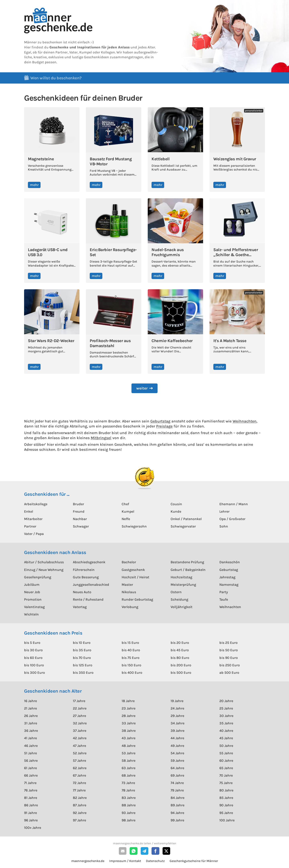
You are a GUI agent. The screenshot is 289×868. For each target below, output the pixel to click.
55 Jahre (226, 753)
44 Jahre (177, 738)
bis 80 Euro (180, 658)
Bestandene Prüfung (187, 562)
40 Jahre (226, 731)
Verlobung (130, 607)
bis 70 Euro (82, 658)
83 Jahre (129, 798)
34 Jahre (178, 723)
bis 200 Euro (181, 665)
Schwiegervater (183, 526)
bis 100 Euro (34, 665)
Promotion (33, 599)
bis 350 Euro (83, 673)
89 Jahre (178, 805)
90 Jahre (226, 805)
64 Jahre (177, 768)
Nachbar (80, 519)
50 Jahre (226, 746)
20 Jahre (226, 701)
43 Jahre (129, 738)
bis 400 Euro (132, 673)
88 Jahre (129, 805)
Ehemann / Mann (234, 504)
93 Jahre (129, 813)
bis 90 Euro (229, 658)
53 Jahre (129, 753)
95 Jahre (226, 813)
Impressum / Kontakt (125, 861)
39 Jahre (178, 731)
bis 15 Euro (130, 643)
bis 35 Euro (82, 650)
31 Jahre (31, 723)
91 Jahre (31, 813)
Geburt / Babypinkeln (188, 570)
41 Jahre (31, 738)
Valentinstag (34, 607)
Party (224, 592)
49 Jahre (177, 746)
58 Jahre (129, 761)
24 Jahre (177, 708)
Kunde (176, 511)
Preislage (164, 426)
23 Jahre (129, 708)
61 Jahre (31, 768)
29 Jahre (177, 716)
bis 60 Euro (33, 658)
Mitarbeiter (33, 519)
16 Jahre (31, 701)
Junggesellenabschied (91, 585)
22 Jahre (80, 708)
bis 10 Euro (82, 643)
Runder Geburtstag (137, 599)
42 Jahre (80, 738)
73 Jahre (128, 783)
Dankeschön (230, 562)
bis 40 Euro (131, 650)
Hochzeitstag (181, 577)
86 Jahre (31, 805)
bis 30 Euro (33, 650)
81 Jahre (31, 798)
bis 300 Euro (35, 673)
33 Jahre (129, 723)
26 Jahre (31, 716)
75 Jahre (226, 783)
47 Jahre (79, 746)
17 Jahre (79, 701)
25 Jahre (226, 708)
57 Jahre (79, 761)
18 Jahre (128, 701)
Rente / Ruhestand (88, 599)
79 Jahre (177, 790)
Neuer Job (32, 592)
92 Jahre (80, 813)
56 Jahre (31, 761)
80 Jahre (226, 790)
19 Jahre (177, 701)
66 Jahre (31, 775)
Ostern (176, 592)
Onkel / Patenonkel (186, 519)
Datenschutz (155, 861)
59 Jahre (177, 761)
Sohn (224, 526)
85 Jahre (226, 798)
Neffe (126, 519)
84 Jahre (178, 798)
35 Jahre (226, 723)
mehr (34, 185)
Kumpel (128, 511)
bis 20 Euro (180, 643)
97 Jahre (79, 820)
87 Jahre (80, 805)
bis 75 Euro (131, 658)
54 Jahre (177, 753)
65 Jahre (226, 768)
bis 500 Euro (181, 673)
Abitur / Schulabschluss (44, 562)
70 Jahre (226, 775)
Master (127, 585)
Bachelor (129, 562)
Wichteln (31, 614)
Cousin (176, 504)
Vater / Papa (34, 534)
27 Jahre (79, 716)
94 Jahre (177, 813)
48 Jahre (129, 746)
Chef (125, 504)
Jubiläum (32, 585)
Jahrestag (227, 577)
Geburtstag (160, 421)
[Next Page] (144, 388)
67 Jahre (79, 775)
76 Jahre (31, 790)
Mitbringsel (101, 438)
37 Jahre (80, 731)
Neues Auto (82, 592)
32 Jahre (80, 723)
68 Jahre (129, 775)
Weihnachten (245, 421)
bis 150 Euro (131, 665)
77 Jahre (79, 790)
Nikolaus (129, 592)
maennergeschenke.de (88, 861)
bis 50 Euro (229, 650)
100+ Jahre (33, 828)
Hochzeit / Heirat (135, 577)
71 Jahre (30, 783)
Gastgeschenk (133, 570)
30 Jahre (226, 716)
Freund (79, 511)
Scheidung (179, 599)
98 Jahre (129, 820)
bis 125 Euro (83, 665)
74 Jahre (177, 783)
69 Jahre (177, 775)
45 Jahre (226, 738)
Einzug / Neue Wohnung (44, 570)
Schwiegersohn (134, 526)
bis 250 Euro (230, 665)
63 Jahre (129, 768)
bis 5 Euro (32, 643)
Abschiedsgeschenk (89, 562)
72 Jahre (79, 783)
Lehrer (224, 511)
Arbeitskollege (36, 504)
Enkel (29, 511)
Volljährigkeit (182, 607)
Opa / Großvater (232, 519)
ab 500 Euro (229, 673)
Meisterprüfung (183, 585)
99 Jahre (177, 820)
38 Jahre (129, 731)
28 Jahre (129, 716)
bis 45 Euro (180, 650)
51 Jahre (31, 753)
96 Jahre (31, 820)
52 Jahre (80, 753)
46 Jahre (31, 746)
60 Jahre (226, 761)
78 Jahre (128, 790)
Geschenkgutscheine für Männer (194, 861)
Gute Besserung (86, 577)
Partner (30, 526)
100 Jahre (227, 820)
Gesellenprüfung (38, 577)
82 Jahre (80, 798)
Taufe (224, 599)
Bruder (78, 504)
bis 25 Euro (228, 643)
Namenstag (229, 585)
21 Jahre (31, 708)
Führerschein (84, 570)
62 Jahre (80, 768)
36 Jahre (31, 731)
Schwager (81, 526)
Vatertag (80, 607)
